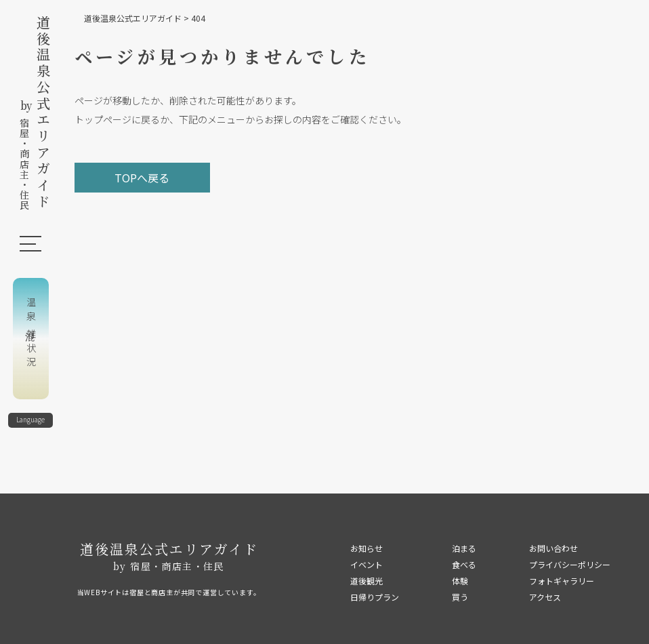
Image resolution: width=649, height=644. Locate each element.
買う (460, 597)
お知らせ (367, 548)
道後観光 (367, 581)
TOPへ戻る (142, 178)
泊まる (464, 548)
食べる (464, 564)
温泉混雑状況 (31, 334)
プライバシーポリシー (570, 564)
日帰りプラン (375, 597)
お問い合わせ (553, 548)
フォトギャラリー (562, 581)
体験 (460, 581)
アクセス (545, 597)
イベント (367, 564)
